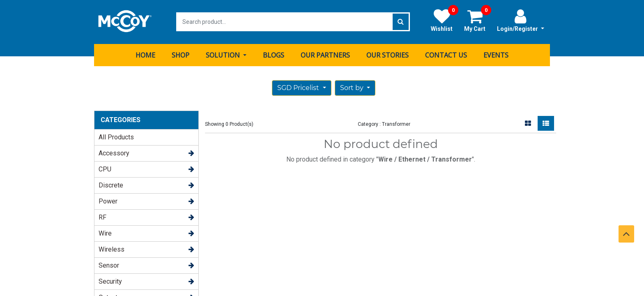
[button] (355, 88)
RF (102, 217)
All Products (116, 137)
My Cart (478, 20)
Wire (105, 233)
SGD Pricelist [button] (299, 87)
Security (110, 281)
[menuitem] (145, 55)
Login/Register (521, 20)
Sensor (109, 265)
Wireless (112, 249)
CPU (105, 169)
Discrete (111, 185)
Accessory (114, 153)
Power (108, 201)
